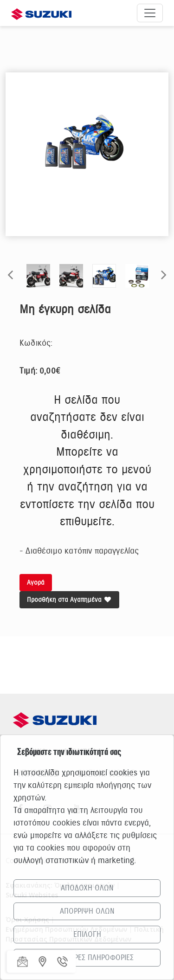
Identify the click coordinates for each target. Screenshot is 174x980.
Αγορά (36, 583)
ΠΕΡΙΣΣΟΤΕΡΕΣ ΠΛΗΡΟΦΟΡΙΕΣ (87, 958)
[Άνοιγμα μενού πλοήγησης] (150, 13)
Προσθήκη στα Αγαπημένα (69, 600)
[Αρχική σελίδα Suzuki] (41, 13)
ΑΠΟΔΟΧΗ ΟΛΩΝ (87, 888)
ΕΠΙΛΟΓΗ (87, 935)
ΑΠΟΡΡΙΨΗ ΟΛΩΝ (87, 911)
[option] (87, 142)
